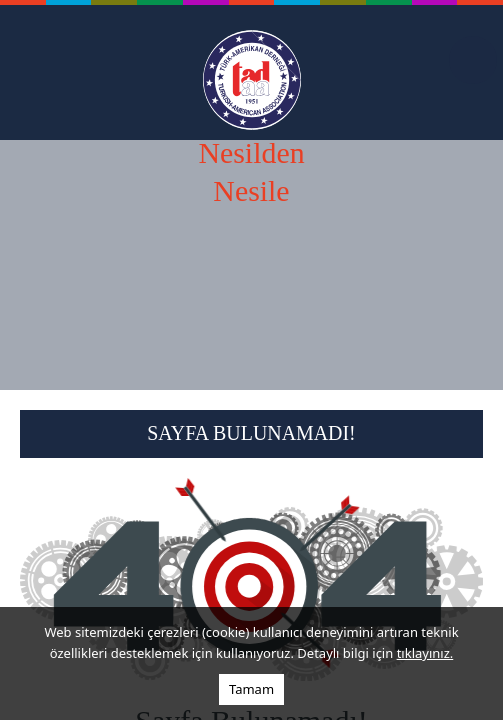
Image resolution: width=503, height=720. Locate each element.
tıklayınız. (425, 653)
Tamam (251, 689)
